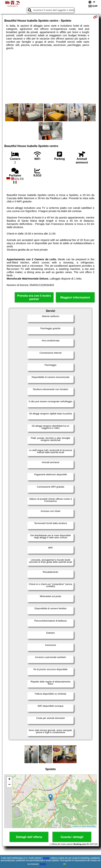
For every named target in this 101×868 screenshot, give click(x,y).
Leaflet (75, 826)
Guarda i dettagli (72, 837)
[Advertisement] (50, 77)
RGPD (43, 864)
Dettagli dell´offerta (29, 837)
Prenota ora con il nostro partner (34, 297)
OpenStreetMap (89, 826)
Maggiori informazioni (75, 297)
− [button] (9, 785)
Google (46, 858)
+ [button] (9, 779)
